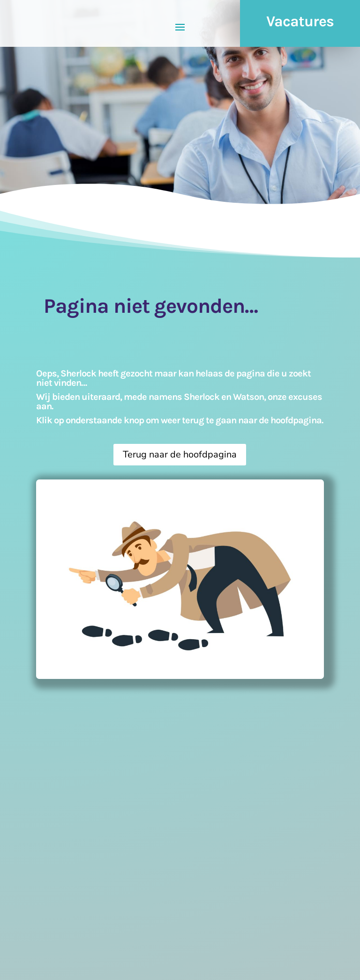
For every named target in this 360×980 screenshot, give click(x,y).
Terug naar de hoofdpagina (180, 454)
